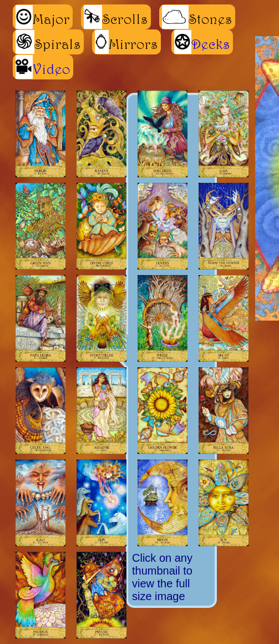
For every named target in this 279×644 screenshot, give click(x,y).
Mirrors (126, 42)
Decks (211, 44)
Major (43, 17)
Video (52, 69)
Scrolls (116, 17)
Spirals (48, 42)
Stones (197, 17)
